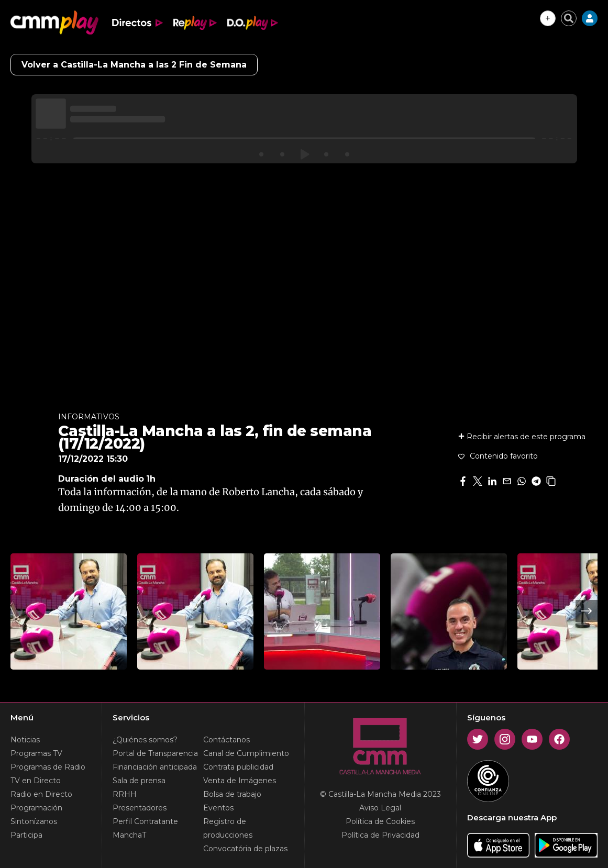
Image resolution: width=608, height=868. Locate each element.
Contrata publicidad (238, 767)
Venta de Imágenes (240, 781)
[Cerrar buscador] (569, 18)
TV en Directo (36, 781)
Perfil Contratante (145, 821)
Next (587, 611)
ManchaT (129, 835)
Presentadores (140, 808)
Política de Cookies (380, 821)
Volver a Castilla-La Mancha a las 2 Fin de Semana (134, 65)
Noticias (25, 740)
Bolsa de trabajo (232, 794)
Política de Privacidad (380, 835)
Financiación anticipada (155, 767)
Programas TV (36, 753)
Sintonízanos (34, 821)
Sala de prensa (139, 781)
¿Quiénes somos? (145, 740)
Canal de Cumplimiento (246, 753)
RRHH (125, 794)
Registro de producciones (228, 828)
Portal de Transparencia (155, 753)
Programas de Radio (48, 767)
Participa (26, 835)
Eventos (218, 808)
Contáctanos (226, 740)
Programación (36, 808)
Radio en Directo (41, 794)
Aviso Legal (380, 808)
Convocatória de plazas (245, 849)
